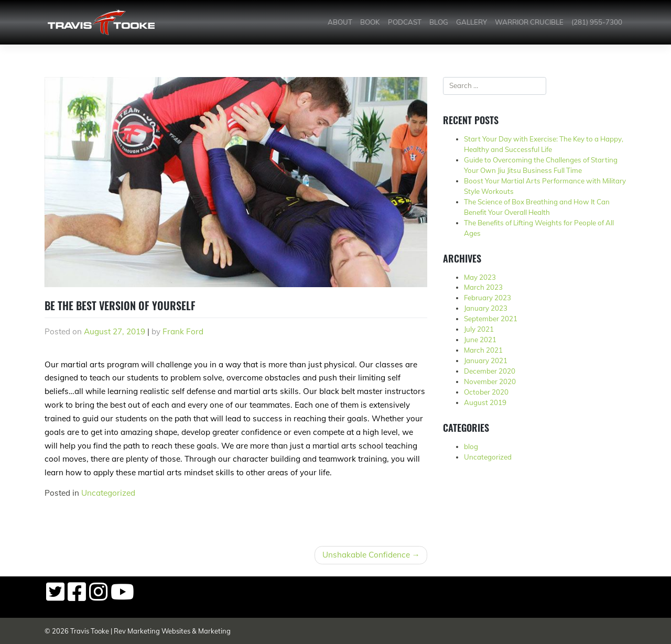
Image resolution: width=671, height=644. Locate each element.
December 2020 (490, 371)
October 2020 (486, 392)
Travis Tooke (90, 631)
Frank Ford (183, 331)
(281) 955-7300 (597, 22)
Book (370, 22)
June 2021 (480, 340)
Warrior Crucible (529, 22)
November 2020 (490, 381)
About (340, 22)
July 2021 (479, 329)
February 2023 (488, 298)
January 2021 (486, 361)
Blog (439, 22)
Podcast (405, 22)
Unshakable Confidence (366, 555)
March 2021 (483, 350)
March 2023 (483, 287)
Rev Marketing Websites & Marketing (172, 631)
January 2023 (486, 308)
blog (471, 446)
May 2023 (480, 277)
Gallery (472, 22)
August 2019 (485, 402)
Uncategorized (108, 493)
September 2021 (491, 319)
